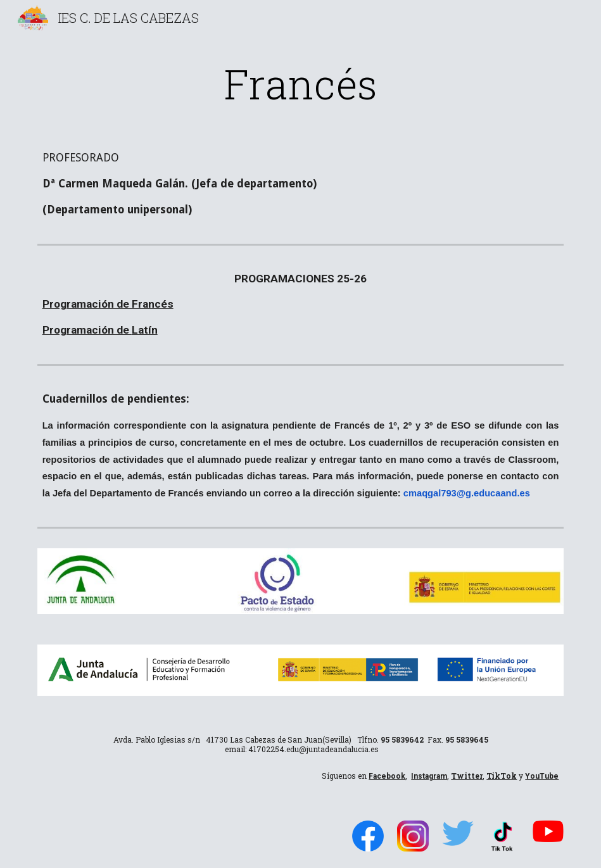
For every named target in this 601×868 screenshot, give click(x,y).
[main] (301, 84)
